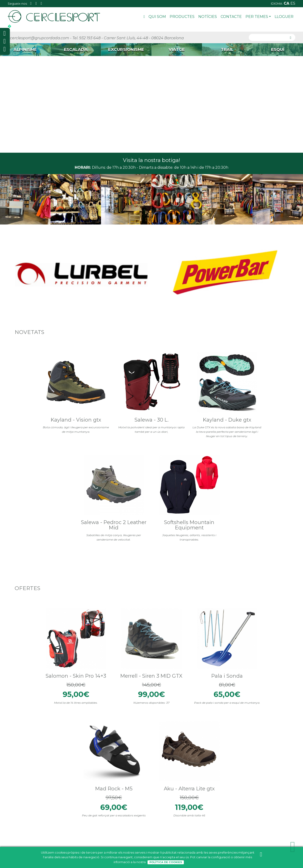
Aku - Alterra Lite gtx (264, 509)
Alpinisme (63, 805)
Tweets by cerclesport (104, 598)
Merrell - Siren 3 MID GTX (95, 509)
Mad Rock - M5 (208, 506)
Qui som (157, 17)
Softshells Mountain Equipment (264, 372)
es (293, 3)
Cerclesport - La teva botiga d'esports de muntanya (182, 608)
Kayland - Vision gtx (39, 369)
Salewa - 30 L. (95, 366)
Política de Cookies (166, 862)
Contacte (231, 17)
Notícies (208, 17)
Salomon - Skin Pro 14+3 (39, 509)
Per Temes (258, 17)
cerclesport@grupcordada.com (40, 38)
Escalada (62, 811)
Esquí (60, 833)
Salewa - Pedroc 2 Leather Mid (208, 369)
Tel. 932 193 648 (86, 38)
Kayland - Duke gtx (151, 366)
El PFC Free (22, 654)
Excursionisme (66, 816)
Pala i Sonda (151, 506)
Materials (21, 680)
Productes (182, 17)
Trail (59, 827)
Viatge (61, 822)
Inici (144, 17)
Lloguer (284, 17)
